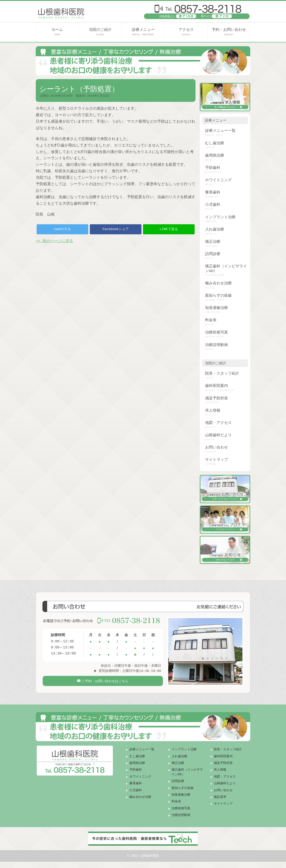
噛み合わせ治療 (218, 283)
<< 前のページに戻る (54, 241)
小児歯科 (213, 205)
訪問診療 (213, 254)
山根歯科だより (218, 435)
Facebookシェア (116, 229)
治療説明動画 (217, 345)
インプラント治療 (220, 217)
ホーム (57, 32)
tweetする (62, 229)
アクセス (186, 32)
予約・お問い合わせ (229, 32)
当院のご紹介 (100, 32)
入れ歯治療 (215, 230)
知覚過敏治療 (217, 308)
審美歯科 (213, 192)
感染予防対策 (217, 398)
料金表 (211, 320)
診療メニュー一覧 (220, 131)
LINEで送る (169, 229)
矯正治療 (213, 242)
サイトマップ (217, 460)
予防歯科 (213, 168)
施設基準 (220, 803)
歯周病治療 (215, 156)
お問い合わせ (217, 448)
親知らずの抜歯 (218, 296)
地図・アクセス (218, 423)
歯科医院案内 (217, 386)
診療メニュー (143, 32)
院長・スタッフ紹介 (222, 374)
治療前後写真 (217, 332)
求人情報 (213, 411)
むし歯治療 (215, 143)
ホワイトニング (218, 180)
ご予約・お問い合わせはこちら (105, 683)
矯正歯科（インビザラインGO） (226, 269)
